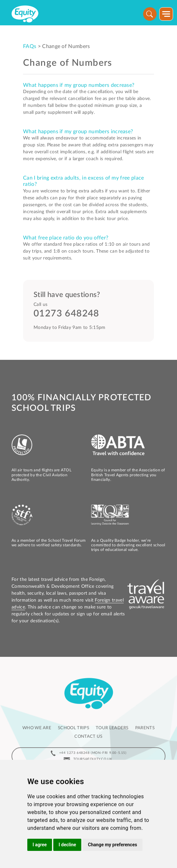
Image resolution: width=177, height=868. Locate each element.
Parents (145, 728)
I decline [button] (67, 845)
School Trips (74, 728)
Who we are (37, 728)
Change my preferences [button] (112, 845)
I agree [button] (40, 845)
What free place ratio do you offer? (66, 238)
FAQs (30, 46)
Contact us (88, 737)
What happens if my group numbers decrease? (79, 85)
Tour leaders (112, 728)
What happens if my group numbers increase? (78, 132)
